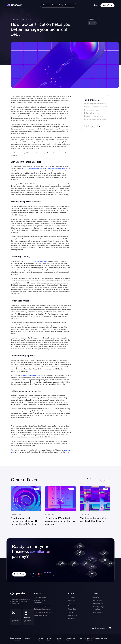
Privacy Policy (49, 639)
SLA (81, 638)
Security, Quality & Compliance (99, 608)
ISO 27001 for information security (32, 169)
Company (96, 597)
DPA (86, 638)
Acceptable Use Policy (71, 639)
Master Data (72, 609)
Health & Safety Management (43, 612)
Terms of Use (41, 639)
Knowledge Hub (98, 604)
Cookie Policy (59, 639)
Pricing (61, 5)
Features (55, 5)
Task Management (72, 605)
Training (70, 612)
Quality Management (40, 597)
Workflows (71, 600)
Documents (72, 597)
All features (72, 619)
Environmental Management (42, 609)
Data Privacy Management (42, 606)
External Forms (73, 615)
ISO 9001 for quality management (55, 169)
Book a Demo (98, 600)
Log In (96, 5)
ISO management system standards (32, 376)
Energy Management (40, 615)
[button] (47, 5)
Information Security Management (40, 602)
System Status (98, 612)
